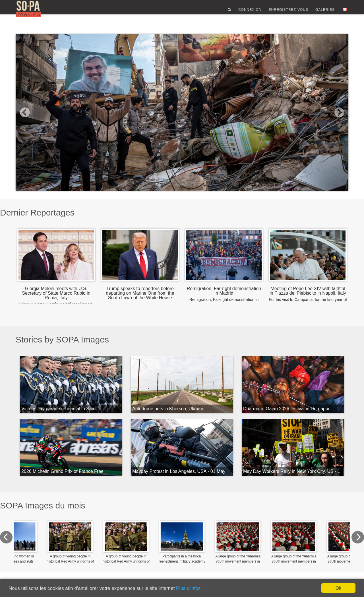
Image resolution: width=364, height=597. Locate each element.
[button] (41, 112)
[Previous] (22, 537)
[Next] (342, 537)
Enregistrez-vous (288, 12)
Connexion (250, 12)
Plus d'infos (188, 588)
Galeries (325, 12)
